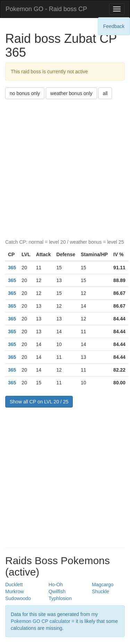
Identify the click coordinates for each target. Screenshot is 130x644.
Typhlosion (60, 598)
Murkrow (15, 591)
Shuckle (101, 591)
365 (12, 268)
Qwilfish (57, 591)
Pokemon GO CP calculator (41, 621)
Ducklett (14, 585)
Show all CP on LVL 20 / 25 (39, 402)
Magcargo (103, 585)
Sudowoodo (18, 598)
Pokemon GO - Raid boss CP (46, 9)
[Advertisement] (65, 167)
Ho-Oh (56, 585)
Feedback (114, 26)
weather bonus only (71, 93)
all (105, 93)
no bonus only (25, 93)
